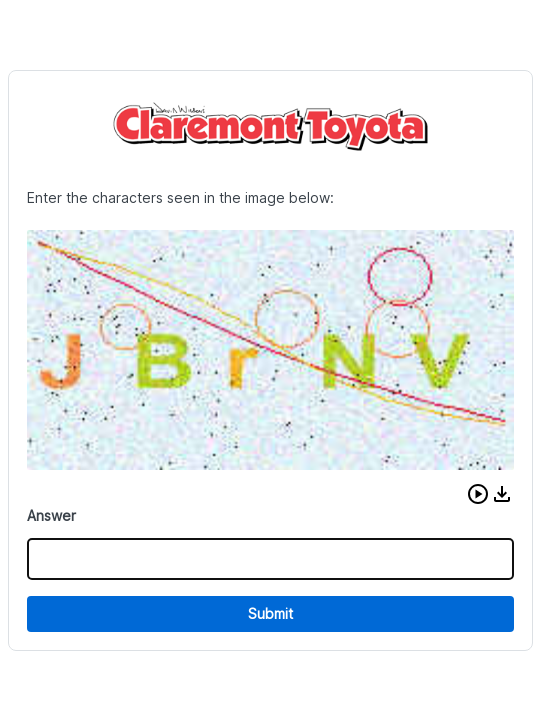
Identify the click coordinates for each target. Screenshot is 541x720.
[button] (478, 494)
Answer (51, 515)
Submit (270, 613)
